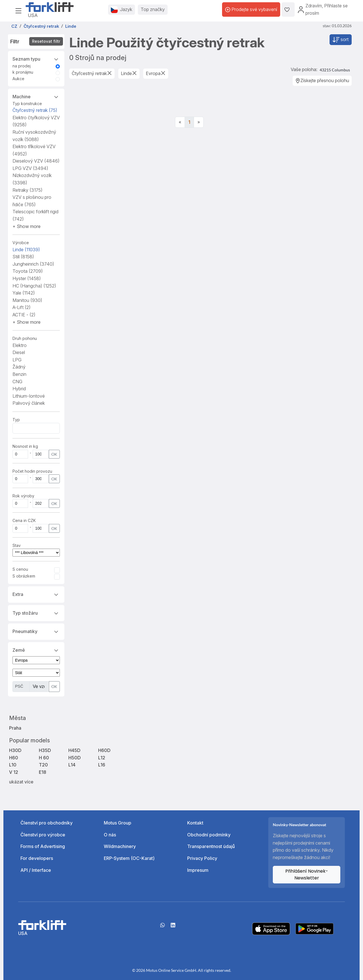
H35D (45, 750)
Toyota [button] (28, 271)
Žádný (19, 367)
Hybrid (19, 389)
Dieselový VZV (36, 161)
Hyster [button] (27, 278)
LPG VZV (30, 168)
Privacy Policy (202, 858)
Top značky (153, 9)
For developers (37, 858)
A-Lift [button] (22, 307)
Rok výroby (23, 496)
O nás (110, 835)
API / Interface (36, 870)
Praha (15, 728)
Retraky (28, 190)
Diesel (19, 352)
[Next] (199, 122)
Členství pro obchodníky (47, 823)
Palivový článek (29, 403)
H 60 (44, 758)
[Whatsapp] (162, 927)
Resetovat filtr (46, 41)
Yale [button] (24, 293)
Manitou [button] (27, 300)
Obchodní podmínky (209, 835)
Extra (36, 594)
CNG (17, 382)
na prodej (22, 66)
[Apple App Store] (271, 928)
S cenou (20, 569)
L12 (102, 758)
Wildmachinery (120, 846)
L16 (102, 765)
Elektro (20, 345)
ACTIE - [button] (24, 315)
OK (54, 454)
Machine (36, 96)
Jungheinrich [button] (33, 264)
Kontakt (195, 823)
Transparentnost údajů (211, 846)
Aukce (18, 79)
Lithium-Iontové (29, 396)
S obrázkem (24, 576)
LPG (17, 360)
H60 (14, 758)
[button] (27, 226)
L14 (72, 765)
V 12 (14, 772)
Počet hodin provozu (32, 471)
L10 (13, 765)
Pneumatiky (36, 631)
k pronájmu (23, 72)
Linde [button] (26, 250)
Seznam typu (36, 59)
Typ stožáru (36, 613)
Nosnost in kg (25, 446)
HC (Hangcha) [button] (34, 286)
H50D (75, 758)
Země (36, 650)
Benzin (19, 374)
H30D (15, 750)
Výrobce (21, 243)
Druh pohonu (25, 338)
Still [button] (23, 257)
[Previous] (180, 122)
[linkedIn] (173, 927)
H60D (104, 750)
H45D (74, 750)
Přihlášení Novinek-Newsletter (307, 874)
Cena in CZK (24, 520)
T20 (43, 765)
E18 (43, 772)
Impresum (198, 870)
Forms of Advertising (43, 846)
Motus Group (118, 823)
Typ (16, 420)
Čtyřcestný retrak (35, 110)
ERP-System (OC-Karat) (129, 858)
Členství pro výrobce (43, 835)
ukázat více (21, 782)
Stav (17, 545)
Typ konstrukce (27, 104)
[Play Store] (315, 928)
